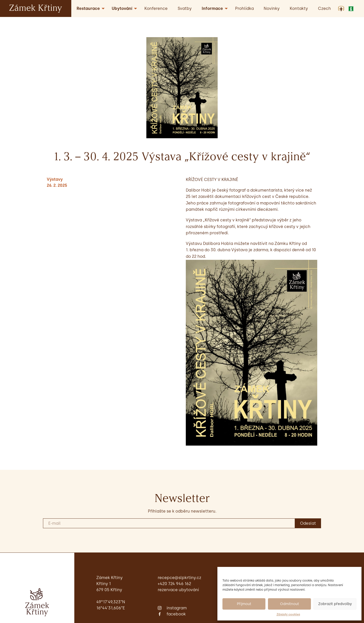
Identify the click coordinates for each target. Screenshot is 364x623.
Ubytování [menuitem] (122, 8)
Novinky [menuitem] (272, 8)
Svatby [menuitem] (185, 8)
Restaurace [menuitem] (88, 8)
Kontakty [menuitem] (299, 8)
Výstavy (55, 179)
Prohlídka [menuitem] (244, 8)
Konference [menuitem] (156, 8)
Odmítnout (290, 604)
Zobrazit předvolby (335, 604)
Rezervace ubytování (178, 590)
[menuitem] (324, 8)
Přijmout (244, 604)
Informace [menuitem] (212, 8)
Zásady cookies (288, 614)
